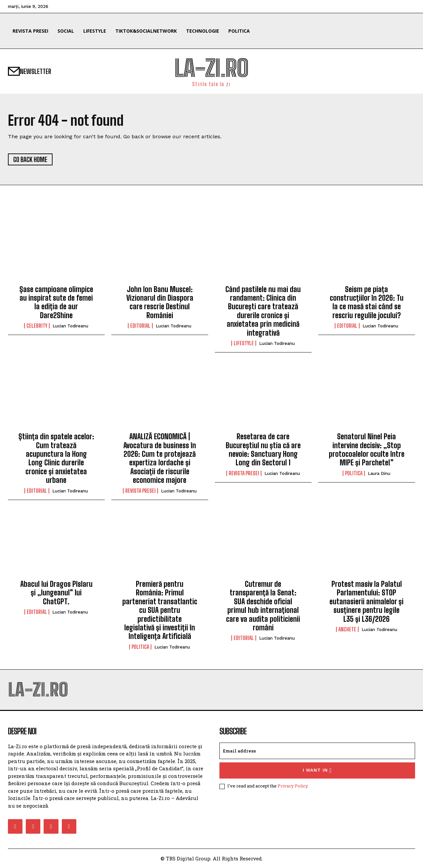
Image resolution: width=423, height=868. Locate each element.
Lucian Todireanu (70, 326)
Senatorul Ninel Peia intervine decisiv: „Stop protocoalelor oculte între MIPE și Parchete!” (367, 450)
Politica (354, 473)
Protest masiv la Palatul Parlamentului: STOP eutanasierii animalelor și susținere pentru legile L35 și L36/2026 (366, 601)
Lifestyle (244, 343)
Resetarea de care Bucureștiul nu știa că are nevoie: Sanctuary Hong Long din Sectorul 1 (263, 450)
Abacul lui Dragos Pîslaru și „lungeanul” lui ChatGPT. (56, 593)
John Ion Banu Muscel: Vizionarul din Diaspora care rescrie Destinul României (160, 302)
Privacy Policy (293, 786)
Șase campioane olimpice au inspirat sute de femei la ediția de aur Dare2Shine (56, 302)
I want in (317, 770)
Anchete (347, 629)
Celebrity (37, 326)
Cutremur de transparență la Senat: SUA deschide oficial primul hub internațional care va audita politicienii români (263, 606)
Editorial (140, 326)
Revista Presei (140, 491)
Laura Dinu (379, 473)
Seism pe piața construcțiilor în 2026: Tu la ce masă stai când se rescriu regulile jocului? (367, 302)
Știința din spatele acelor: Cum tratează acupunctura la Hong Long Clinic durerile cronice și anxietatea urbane (56, 458)
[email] (317, 751)
